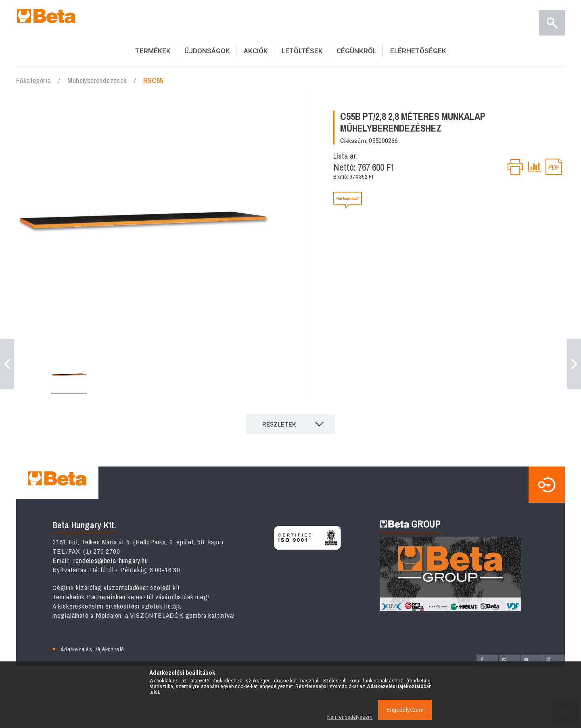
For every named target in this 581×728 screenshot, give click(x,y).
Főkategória (33, 81)
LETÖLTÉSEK (302, 51)
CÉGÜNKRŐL (356, 51)
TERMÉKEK (153, 51)
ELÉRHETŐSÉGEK (418, 51)
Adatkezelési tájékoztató (92, 649)
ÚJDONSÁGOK (207, 51)
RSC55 (153, 81)
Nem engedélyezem (350, 717)
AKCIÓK (256, 51)
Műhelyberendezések (97, 81)
